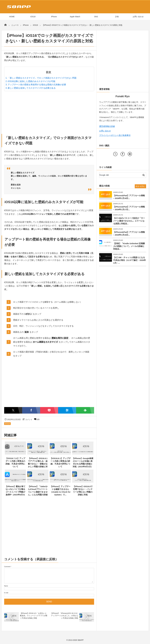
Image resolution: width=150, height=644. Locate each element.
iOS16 (7, 424)
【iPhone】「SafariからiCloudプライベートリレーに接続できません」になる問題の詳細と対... (38, 492)
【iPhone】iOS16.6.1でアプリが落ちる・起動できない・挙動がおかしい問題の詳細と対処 (38, 464)
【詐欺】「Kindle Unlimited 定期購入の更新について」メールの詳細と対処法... (129, 246)
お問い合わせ (138, 17)
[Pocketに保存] (49, 410)
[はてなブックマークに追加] (67, 410)
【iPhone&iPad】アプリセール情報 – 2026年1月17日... (129, 208)
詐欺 (117, 17)
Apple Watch (75, 17)
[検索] (120, 175)
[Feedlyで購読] (85, 410)
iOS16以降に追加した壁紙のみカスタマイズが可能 (31, 81)
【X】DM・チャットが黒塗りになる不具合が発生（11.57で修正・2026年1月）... (130, 260)
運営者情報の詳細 (107, 126)
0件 (38, 419)
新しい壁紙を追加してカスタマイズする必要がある (32, 88)
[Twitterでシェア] (13, 410)
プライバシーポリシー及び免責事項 (115, 135)
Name (6, 586)
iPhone (54, 17)
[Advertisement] (49, 112)
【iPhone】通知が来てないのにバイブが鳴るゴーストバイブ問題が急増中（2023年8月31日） (15, 492)
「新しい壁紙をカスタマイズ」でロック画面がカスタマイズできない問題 (42, 78)
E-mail (6, 593)
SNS (96, 17)
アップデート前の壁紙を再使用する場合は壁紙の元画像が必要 (37, 85)
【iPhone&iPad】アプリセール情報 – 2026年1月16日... (129, 233)
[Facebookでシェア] (31, 410)
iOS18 (33, 17)
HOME (12, 17)
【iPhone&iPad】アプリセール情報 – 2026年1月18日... (129, 197)
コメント (29, 419)
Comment (7, 567)
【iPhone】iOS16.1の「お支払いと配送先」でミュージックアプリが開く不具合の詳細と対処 (34, 616)
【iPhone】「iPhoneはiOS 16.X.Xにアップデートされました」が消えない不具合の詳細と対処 (64, 616)
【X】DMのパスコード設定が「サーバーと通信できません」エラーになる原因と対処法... (129, 221)
